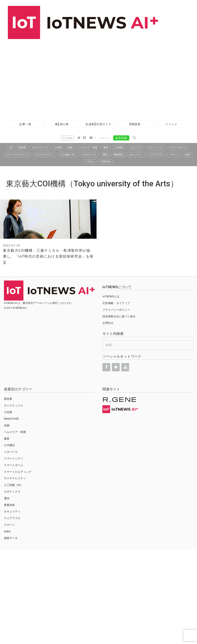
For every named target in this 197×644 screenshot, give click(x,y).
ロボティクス (89, 155)
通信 (105, 155)
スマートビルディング (17, 155)
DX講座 (135, 124)
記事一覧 (25, 124)
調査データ (11, 538)
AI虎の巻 (62, 124)
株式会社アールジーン (36, 303)
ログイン (105, 138)
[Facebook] (106, 367)
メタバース (136, 148)
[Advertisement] (37, 78)
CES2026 (106, 162)
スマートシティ (156, 148)
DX (11, 148)
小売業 (58, 148)
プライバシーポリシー (116, 310)
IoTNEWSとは (111, 296)
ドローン (174, 155)
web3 (188, 155)
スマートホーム (178, 148)
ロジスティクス (40, 148)
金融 (70, 148)
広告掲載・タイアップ (116, 303)
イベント (171, 124)
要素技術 (118, 155)
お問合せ (108, 323)
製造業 (22, 148)
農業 (106, 148)
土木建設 (119, 148)
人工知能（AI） (68, 155)
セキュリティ (136, 155)
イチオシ (90, 162)
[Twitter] (116, 367)
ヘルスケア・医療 (88, 148)
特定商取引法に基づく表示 (119, 316)
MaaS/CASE (11, 419)
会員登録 (121, 138)
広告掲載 (67, 138)
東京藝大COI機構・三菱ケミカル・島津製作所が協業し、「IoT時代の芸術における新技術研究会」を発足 (48, 256)
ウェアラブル (156, 155)
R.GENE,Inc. (20, 308)
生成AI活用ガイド (98, 124)
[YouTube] (125, 367)
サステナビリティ (45, 155)
